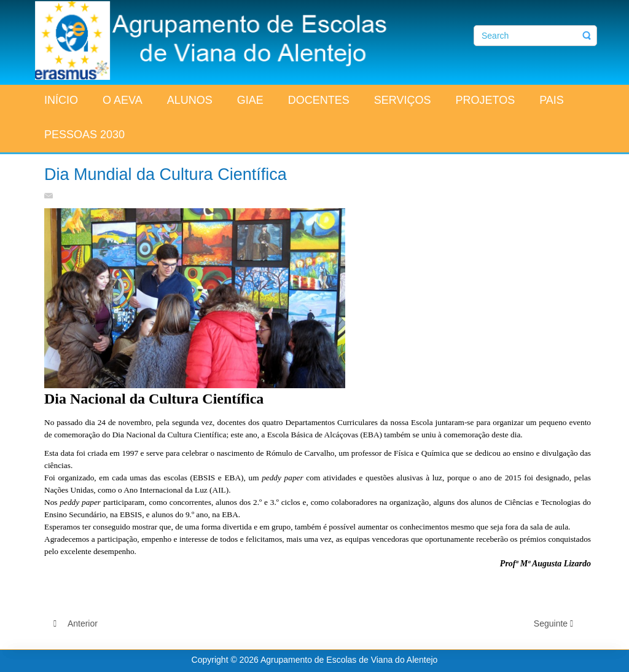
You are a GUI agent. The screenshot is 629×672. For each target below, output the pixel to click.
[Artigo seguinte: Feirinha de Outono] (558, 624)
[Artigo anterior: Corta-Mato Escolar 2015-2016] (76, 624)
